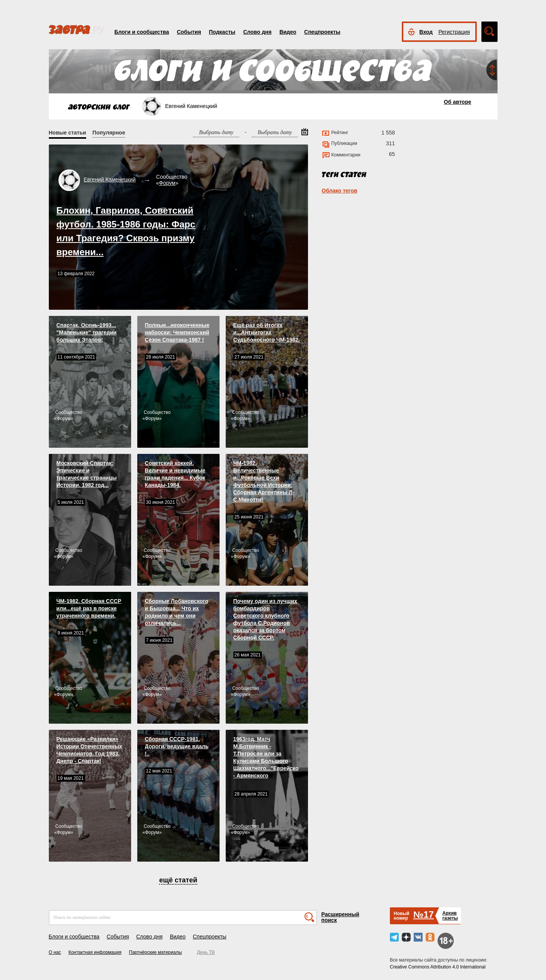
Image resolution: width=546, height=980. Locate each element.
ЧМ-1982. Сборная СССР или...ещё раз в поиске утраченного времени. (89, 608)
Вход (426, 32)
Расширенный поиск (340, 917)
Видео (288, 32)
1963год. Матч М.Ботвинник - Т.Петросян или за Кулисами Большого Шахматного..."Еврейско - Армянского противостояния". (266, 761)
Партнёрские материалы (155, 952)
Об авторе (457, 102)
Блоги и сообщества (142, 32)
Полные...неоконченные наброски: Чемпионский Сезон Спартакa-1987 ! (177, 332)
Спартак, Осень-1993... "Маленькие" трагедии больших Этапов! (87, 332)
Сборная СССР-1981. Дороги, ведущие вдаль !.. (177, 746)
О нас (55, 952)
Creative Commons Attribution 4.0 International (438, 967)
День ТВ (206, 952)
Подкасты (222, 32)
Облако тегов (340, 191)
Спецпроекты (322, 32)
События (189, 32)
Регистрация (454, 32)
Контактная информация (95, 952)
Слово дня (257, 32)
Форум (167, 183)
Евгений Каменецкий (110, 179)
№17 (424, 914)
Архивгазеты (450, 916)
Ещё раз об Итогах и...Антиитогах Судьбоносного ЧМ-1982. (267, 332)
